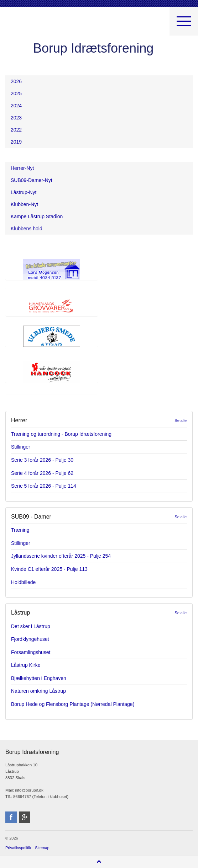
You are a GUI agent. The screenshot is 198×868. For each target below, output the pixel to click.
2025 (16, 93)
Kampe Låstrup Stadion (37, 216)
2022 (16, 130)
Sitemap (42, 848)
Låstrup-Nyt (24, 192)
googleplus (25, 817)
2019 (16, 142)
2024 (16, 106)
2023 (16, 118)
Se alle (181, 420)
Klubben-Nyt (24, 204)
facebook (11, 817)
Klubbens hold (27, 229)
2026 (16, 81)
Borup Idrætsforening (19, 25)
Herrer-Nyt (22, 168)
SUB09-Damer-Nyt (32, 180)
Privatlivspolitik (18, 848)
